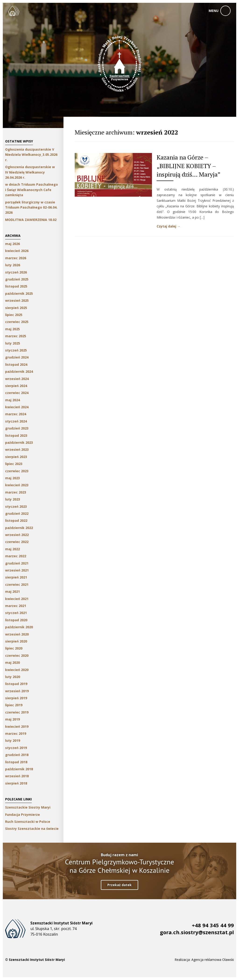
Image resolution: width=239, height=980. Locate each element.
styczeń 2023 (16, 506)
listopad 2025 (16, 286)
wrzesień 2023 (17, 449)
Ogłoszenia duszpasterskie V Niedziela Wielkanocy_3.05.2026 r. (31, 155)
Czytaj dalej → (169, 226)
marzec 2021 (16, 606)
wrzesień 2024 (17, 379)
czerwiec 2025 (17, 322)
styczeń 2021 (16, 613)
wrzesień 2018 (17, 776)
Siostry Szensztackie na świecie (32, 829)
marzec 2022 (16, 556)
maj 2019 (12, 719)
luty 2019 (13, 740)
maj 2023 (12, 478)
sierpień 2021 (16, 577)
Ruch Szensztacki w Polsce (28, 822)
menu (214, 11)
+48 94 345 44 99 (213, 925)
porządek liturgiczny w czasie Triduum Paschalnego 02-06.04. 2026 (31, 207)
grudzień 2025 (17, 279)
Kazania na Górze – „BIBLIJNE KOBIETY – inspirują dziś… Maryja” (188, 166)
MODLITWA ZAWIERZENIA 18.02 (31, 220)
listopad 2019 (16, 684)
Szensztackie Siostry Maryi (28, 807)
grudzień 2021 (17, 563)
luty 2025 (13, 343)
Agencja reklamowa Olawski (213, 960)
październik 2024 (19, 371)
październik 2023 (19, 442)
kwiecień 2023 (17, 485)
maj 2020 (12, 662)
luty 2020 (13, 677)
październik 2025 (19, 293)
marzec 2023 (16, 492)
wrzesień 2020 (17, 634)
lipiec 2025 (14, 315)
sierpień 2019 (16, 698)
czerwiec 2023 (17, 471)
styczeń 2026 (16, 272)
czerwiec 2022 (17, 542)
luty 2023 (13, 499)
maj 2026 (12, 244)
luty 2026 (13, 265)
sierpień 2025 (16, 308)
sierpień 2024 (16, 386)
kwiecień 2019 (17, 726)
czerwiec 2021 (17, 584)
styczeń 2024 (16, 421)
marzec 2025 (16, 336)
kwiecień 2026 (17, 251)
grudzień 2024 (17, 357)
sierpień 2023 (16, 457)
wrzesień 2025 (17, 300)
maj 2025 (12, 329)
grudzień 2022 (17, 513)
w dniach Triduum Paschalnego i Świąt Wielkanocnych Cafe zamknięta (32, 190)
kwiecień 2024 (17, 407)
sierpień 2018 (16, 783)
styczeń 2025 (16, 350)
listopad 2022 (16, 520)
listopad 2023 (16, 435)
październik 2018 (19, 769)
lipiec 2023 (14, 464)
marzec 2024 (16, 414)
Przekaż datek (119, 885)
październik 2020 (19, 627)
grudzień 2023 (17, 428)
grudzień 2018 (17, 755)
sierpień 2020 (16, 641)
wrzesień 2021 (17, 570)
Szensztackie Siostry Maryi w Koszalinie (14, 11)
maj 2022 (12, 549)
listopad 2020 (16, 620)
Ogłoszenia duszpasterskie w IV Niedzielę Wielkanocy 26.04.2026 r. (30, 172)
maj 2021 (12, 591)
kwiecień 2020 (17, 670)
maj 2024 (12, 400)
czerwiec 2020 (17, 655)
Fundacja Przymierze (23, 815)
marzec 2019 (16, 733)
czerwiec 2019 (17, 712)
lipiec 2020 (14, 648)
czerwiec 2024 (17, 393)
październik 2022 (19, 528)
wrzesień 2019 (17, 691)
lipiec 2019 (14, 705)
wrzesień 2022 (17, 535)
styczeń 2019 (16, 748)
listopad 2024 (16, 364)
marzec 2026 (16, 258)
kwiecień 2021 (17, 599)
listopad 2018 (16, 762)
